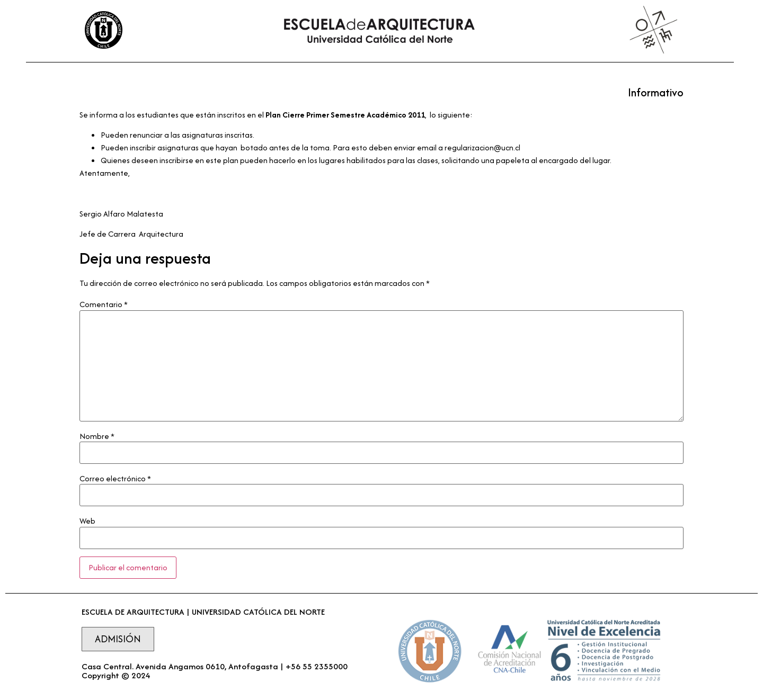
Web (87, 521)
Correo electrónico (115, 479)
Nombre (97, 436)
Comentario (104, 304)
